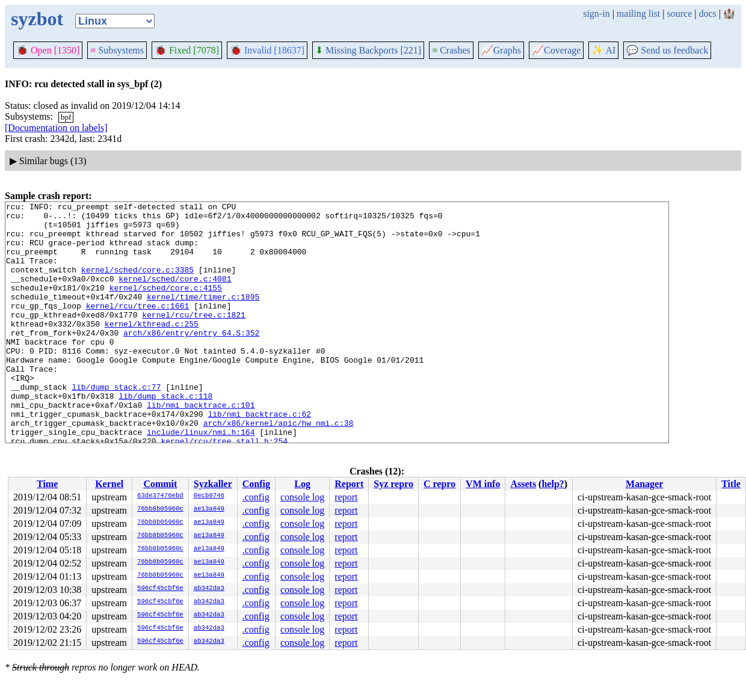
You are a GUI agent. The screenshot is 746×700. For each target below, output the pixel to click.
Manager (644, 484)
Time (47, 484)
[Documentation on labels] (56, 128)
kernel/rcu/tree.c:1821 (194, 338)
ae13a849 (209, 509)
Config (256, 484)
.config (256, 497)
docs (707, 14)
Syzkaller (213, 484)
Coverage (556, 50)
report (346, 497)
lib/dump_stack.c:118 (165, 435)
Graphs (501, 50)
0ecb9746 (209, 496)
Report (349, 484)
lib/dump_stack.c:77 (116, 425)
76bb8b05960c (160, 509)
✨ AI (603, 50)
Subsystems (117, 50)
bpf (66, 117)
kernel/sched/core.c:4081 (175, 295)
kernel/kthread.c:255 (152, 349)
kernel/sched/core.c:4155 (166, 305)
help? (553, 484)
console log (302, 497)
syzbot (37, 19)
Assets (523, 484)
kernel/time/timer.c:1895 (203, 316)
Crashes (451, 50)
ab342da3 (209, 589)
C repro (439, 484)
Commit (160, 484)
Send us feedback (667, 50)
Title (731, 484)
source (680, 14)
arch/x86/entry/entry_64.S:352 (191, 360)
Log (302, 484)
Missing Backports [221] (368, 50)
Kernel (109, 484)
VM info (483, 484)
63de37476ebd (160, 496)
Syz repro (393, 484)
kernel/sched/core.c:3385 (137, 284)
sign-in (596, 14)
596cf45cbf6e (160, 589)
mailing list (638, 14)
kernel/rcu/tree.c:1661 (138, 327)
